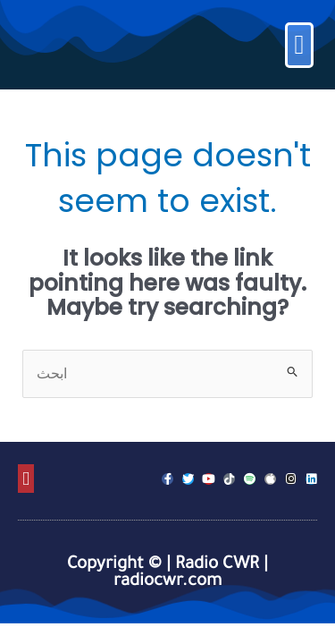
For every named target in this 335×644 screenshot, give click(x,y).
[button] (299, 45)
